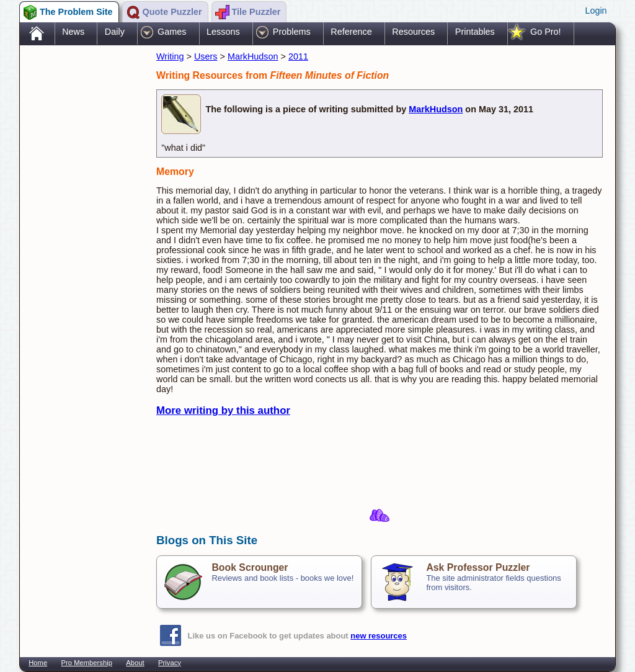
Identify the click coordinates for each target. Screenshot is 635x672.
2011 (298, 56)
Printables (475, 32)
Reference (351, 32)
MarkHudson (253, 56)
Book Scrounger (250, 567)
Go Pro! (546, 32)
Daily (115, 32)
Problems (292, 32)
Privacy (170, 663)
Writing (170, 56)
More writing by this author (223, 410)
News (73, 32)
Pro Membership (87, 663)
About (135, 663)
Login (596, 11)
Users (206, 56)
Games (172, 32)
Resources (413, 32)
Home (38, 663)
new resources (379, 636)
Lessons (223, 32)
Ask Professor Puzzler (478, 567)
